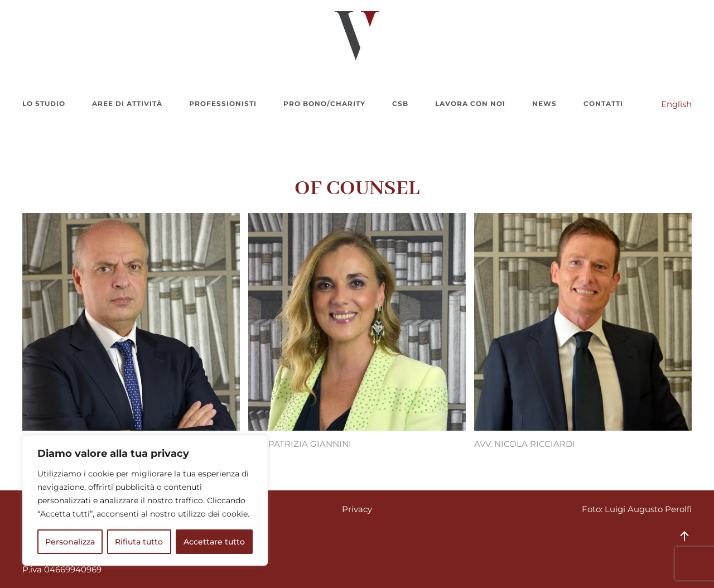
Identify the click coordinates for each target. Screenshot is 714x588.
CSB (400, 103)
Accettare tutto (214, 542)
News (544, 103)
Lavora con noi (470, 103)
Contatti (603, 103)
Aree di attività (127, 103)
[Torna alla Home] (357, 36)
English (676, 104)
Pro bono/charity (324, 103)
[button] (684, 536)
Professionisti (223, 103)
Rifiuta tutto (139, 542)
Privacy (357, 509)
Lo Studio (44, 103)
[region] (145, 500)
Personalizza (70, 542)
